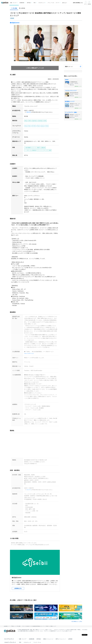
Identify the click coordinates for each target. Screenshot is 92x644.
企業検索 (70, 632)
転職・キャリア (23, 632)
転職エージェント (48, 632)
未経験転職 (31, 632)
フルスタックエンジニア (71, 91)
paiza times (34, 639)
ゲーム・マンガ (51, 3)
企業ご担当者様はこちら (78, 3)
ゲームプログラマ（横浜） (71, 112)
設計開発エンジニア (70, 101)
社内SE (67, 80)
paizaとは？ (65, 3)
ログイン (86, 4)
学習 (20, 635)
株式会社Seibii (15, 23)
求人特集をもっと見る (77, 614)
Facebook (28, 642)
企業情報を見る (18, 581)
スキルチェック (27, 635)
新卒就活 (39, 632)
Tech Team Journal (23, 639)
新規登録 (89, 4)
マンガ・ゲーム (37, 635)
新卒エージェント (60, 632)
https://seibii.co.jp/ (28, 350)
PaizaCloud (58, 639)
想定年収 (28, 112)
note (42, 639)
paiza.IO (49, 639)
